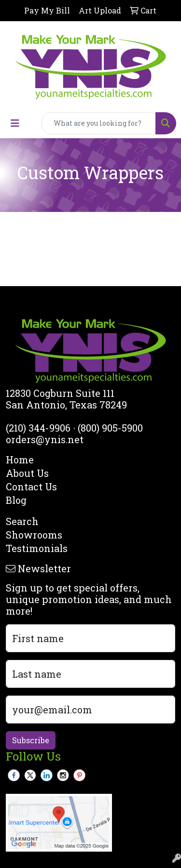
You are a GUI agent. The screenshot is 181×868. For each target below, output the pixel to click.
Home (20, 460)
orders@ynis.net (45, 439)
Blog (16, 500)
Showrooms (34, 535)
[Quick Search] (98, 123)
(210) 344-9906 (38, 428)
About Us (27, 473)
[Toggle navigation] (15, 123)
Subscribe (31, 740)
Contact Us (31, 487)
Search (22, 521)
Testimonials (37, 548)
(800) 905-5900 (110, 428)
